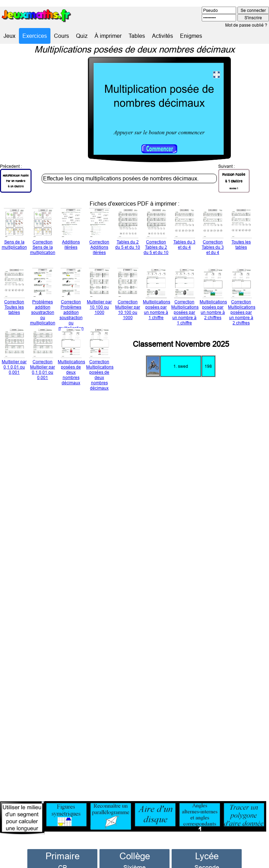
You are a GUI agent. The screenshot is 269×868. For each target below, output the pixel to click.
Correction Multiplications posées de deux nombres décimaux (100, 361)
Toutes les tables (241, 231)
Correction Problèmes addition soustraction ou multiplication (71, 301)
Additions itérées (71, 231)
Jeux (9, 36)
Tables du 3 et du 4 (184, 231)
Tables (137, 36)
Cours (61, 36)
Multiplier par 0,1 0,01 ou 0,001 (14, 353)
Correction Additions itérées (99, 233)
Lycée (207, 845)
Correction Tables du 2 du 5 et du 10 (156, 233)
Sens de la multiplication (14, 231)
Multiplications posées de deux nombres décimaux (71, 358)
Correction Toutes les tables (14, 293)
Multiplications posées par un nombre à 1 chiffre (157, 296)
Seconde (207, 856)
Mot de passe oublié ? (246, 25)
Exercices (35, 36)
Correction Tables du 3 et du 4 (213, 233)
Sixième (134, 856)
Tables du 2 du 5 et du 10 (128, 231)
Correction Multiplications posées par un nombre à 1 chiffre (185, 298)
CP (63, 856)
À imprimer (108, 36)
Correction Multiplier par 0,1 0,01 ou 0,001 (43, 356)
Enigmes (191, 36)
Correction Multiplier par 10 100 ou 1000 (128, 296)
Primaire (63, 845)
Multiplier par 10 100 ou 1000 (99, 293)
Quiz (82, 36)
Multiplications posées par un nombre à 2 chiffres (213, 296)
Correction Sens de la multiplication (43, 233)
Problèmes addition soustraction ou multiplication (43, 298)
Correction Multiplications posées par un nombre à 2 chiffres (242, 298)
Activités (163, 36)
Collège (135, 845)
